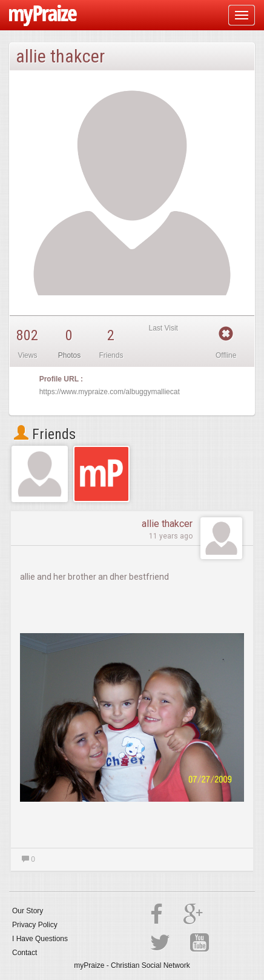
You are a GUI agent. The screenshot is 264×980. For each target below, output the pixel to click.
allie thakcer (167, 524)
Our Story (28, 911)
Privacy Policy (35, 925)
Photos (69, 355)
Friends (45, 434)
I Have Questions (40, 939)
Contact (25, 953)
